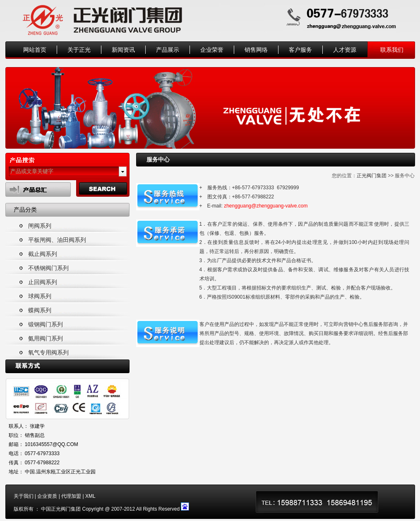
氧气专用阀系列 (48, 352)
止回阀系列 (43, 282)
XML (90, 496)
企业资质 (47, 496)
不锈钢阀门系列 (48, 268)
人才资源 (345, 50)
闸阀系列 (40, 226)
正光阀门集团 (372, 176)
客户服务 (300, 50)
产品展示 (168, 50)
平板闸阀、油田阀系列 (57, 240)
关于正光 (79, 50)
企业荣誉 (212, 50)
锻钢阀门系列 (46, 324)
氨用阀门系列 (46, 338)
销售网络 (256, 50)
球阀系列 (40, 296)
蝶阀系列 (40, 310)
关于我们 (24, 496)
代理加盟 (71, 496)
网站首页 (35, 50)
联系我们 (392, 50)
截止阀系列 (43, 254)
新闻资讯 (123, 50)
